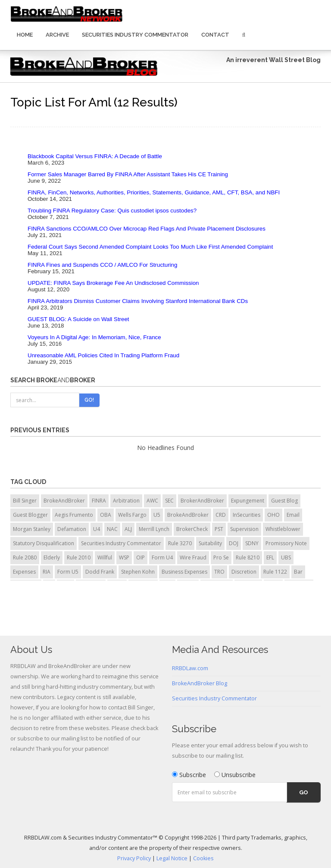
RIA (47, 572)
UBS (286, 557)
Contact (215, 35)
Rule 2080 (25, 557)
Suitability (210, 543)
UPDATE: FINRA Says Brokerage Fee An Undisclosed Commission (113, 283)
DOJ (234, 543)
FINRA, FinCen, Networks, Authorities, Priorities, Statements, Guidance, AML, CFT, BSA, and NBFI (154, 192)
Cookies (203, 858)
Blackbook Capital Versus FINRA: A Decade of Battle (95, 156)
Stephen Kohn (138, 572)
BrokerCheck (192, 529)
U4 (97, 529)
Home (25, 35)
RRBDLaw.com (190, 668)
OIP (141, 557)
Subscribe (189, 775)
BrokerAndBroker (202, 501)
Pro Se (221, 557)
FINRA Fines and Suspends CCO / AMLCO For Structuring (102, 265)
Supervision (244, 529)
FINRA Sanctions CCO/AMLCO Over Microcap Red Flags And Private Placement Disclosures (147, 229)
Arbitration (126, 501)
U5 (157, 515)
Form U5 (68, 572)
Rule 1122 (275, 572)
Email (293, 515)
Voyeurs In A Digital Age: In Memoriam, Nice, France (94, 337)
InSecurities (247, 515)
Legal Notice (172, 858)
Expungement (248, 501)
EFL (270, 557)
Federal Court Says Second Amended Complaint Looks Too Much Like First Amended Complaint (150, 247)
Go (304, 792)
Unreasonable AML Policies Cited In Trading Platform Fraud (103, 355)
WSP (124, 557)
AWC (152, 501)
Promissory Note (286, 543)
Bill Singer (25, 501)
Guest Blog (284, 501)
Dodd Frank (100, 572)
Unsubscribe (235, 775)
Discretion (244, 572)
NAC (112, 529)
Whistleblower (283, 529)
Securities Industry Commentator (135, 35)
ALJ (128, 529)
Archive (57, 35)
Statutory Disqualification (44, 543)
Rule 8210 (248, 557)
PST (219, 529)
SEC (169, 501)
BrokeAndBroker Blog (200, 683)
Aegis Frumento (74, 515)
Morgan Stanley (32, 529)
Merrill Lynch (154, 529)
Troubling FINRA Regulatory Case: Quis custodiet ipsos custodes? (112, 211)
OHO (273, 515)
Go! (89, 400)
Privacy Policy (134, 858)
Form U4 (162, 557)
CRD (221, 515)
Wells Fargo (132, 515)
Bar (298, 572)
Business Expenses (184, 572)
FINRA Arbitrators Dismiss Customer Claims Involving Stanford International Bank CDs (138, 301)
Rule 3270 (180, 543)
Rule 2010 (79, 557)
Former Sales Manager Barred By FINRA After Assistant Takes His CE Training (128, 174)
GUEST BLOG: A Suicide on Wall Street (78, 319)
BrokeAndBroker (64, 501)
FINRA (99, 501)
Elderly (52, 557)
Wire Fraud (193, 557)
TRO (219, 572)
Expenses (24, 572)
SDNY (252, 543)
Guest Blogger (30, 515)
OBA (106, 515)
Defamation (72, 529)
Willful (105, 557)
